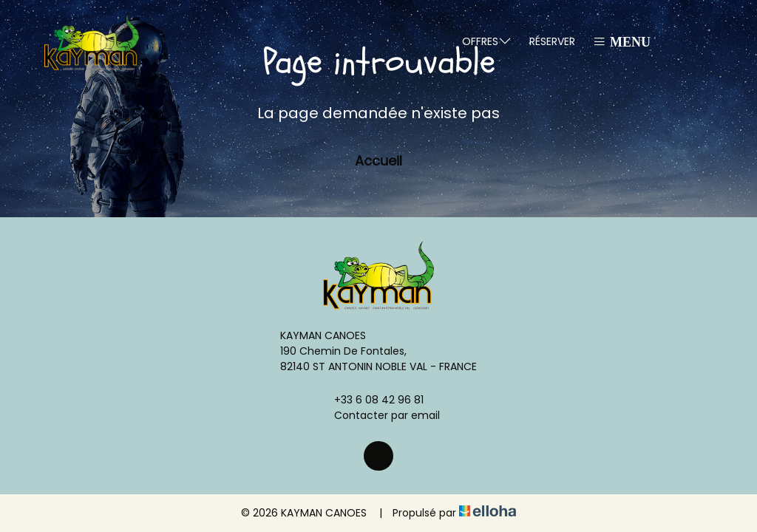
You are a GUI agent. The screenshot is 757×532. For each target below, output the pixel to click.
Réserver (552, 41)
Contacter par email (378, 415)
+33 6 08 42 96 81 (370, 400)
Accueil (378, 161)
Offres (487, 41)
